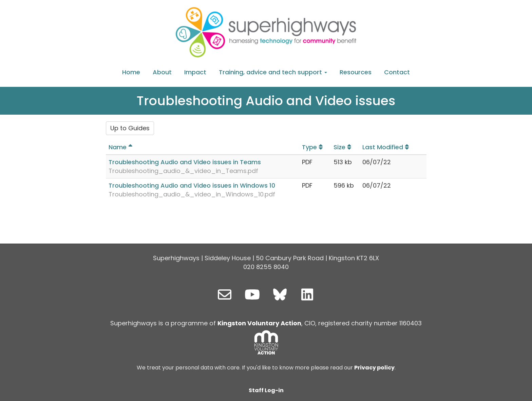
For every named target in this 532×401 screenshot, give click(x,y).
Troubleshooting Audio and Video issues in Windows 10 (192, 185)
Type (313, 147)
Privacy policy (374, 368)
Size (343, 147)
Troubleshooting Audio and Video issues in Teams (185, 162)
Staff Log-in (266, 390)
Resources (356, 72)
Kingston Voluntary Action (259, 323)
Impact (195, 72)
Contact (397, 72)
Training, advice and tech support (273, 72)
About (162, 72)
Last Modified (387, 147)
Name (121, 147)
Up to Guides (130, 128)
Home (131, 72)
